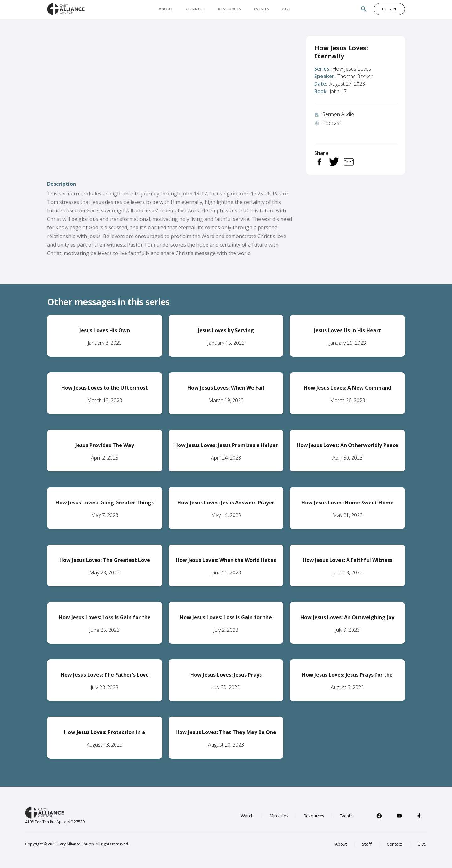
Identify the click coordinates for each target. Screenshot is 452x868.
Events (262, 9)
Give (286, 9)
